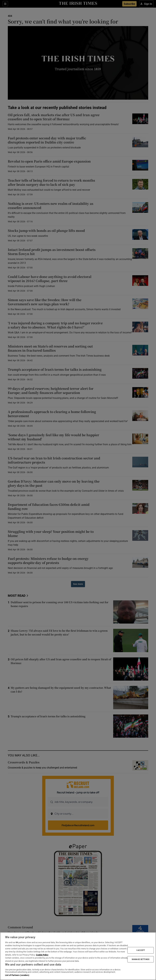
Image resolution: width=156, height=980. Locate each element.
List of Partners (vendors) (17, 975)
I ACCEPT (141, 950)
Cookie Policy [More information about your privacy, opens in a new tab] (42, 955)
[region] (78, 956)
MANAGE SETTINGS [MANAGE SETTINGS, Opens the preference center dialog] (141, 959)
